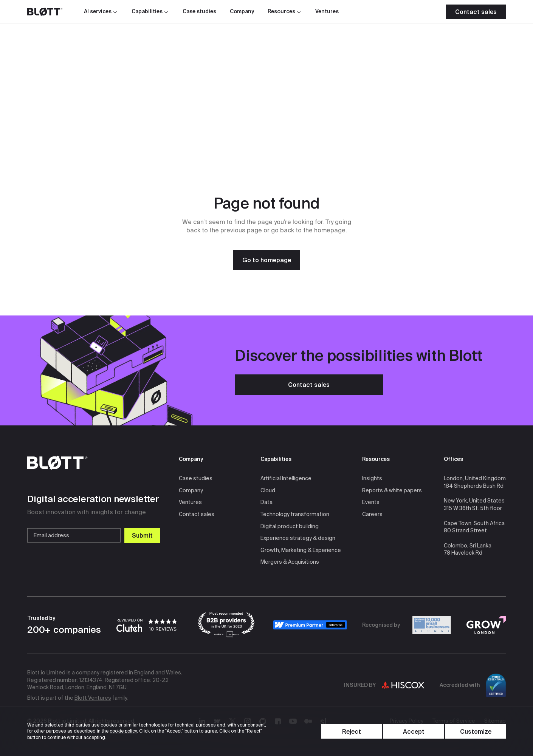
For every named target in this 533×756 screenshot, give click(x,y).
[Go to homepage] (267, 260)
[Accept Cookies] (414, 731)
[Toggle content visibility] (476, 731)
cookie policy (123, 731)
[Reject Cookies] (352, 731)
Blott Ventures (93, 698)
